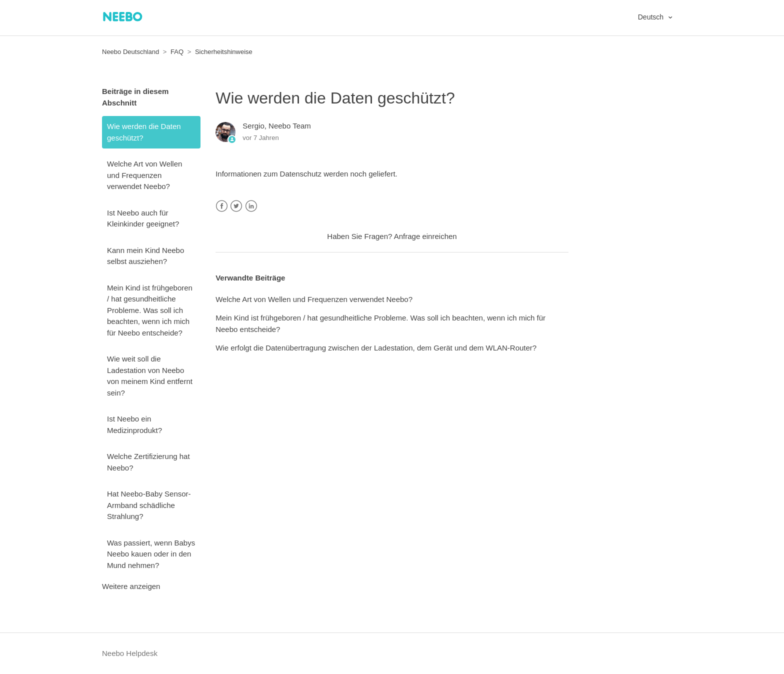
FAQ (177, 52)
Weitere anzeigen (131, 586)
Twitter (236, 206)
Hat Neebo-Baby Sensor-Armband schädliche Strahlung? (149, 505)
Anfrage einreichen (425, 236)
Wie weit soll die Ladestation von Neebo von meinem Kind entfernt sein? (150, 376)
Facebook (222, 206)
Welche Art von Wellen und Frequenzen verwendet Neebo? (144, 175)
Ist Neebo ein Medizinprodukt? (134, 424)
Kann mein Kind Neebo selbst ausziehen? (145, 256)
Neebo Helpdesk (130, 653)
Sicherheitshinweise (224, 52)
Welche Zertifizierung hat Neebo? (148, 462)
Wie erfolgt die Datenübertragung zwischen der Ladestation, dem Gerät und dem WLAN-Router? (376, 348)
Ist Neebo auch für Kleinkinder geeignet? (143, 218)
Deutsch (652, 17)
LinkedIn (251, 206)
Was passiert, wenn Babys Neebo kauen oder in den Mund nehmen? (151, 554)
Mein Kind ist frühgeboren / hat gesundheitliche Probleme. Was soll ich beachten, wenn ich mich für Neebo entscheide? (150, 310)
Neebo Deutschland (130, 52)
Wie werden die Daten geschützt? (144, 132)
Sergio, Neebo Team (276, 126)
